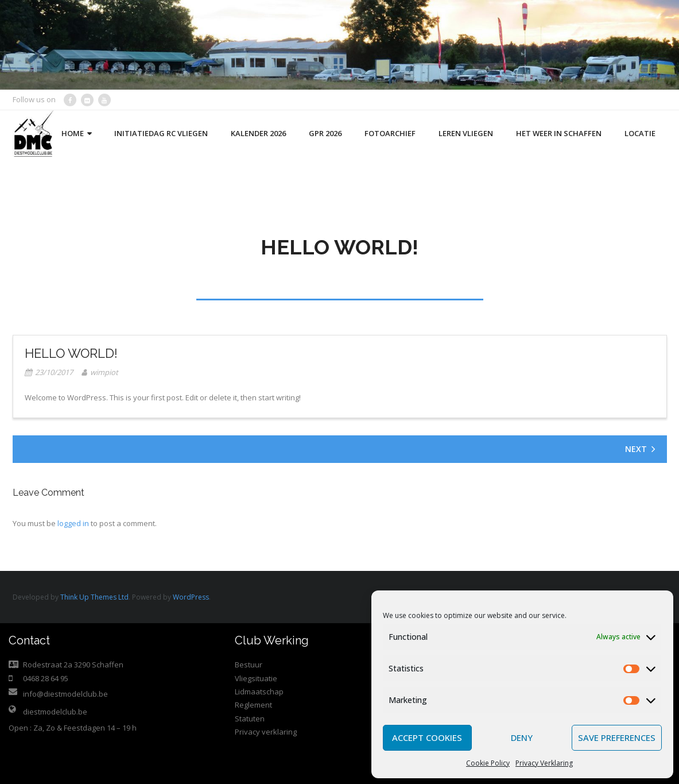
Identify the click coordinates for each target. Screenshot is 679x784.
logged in (73, 523)
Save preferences (617, 737)
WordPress (191, 597)
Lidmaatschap (259, 692)
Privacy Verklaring (544, 763)
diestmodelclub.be (55, 712)
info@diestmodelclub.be (65, 694)
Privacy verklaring (266, 732)
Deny (522, 737)
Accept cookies (427, 737)
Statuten (250, 719)
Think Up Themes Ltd (94, 597)
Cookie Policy (488, 763)
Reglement (253, 705)
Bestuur (249, 665)
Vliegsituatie (256, 678)
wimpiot (104, 372)
